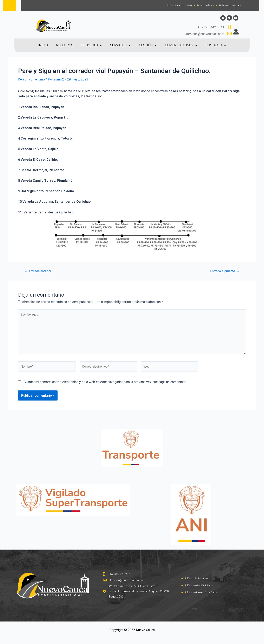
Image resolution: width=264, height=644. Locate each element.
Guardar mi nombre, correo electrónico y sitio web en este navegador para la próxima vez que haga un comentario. (105, 385)
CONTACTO (216, 46)
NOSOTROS (65, 46)
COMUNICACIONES (181, 46)
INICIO (43, 46)
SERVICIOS (120, 46)
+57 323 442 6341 (211, 28)
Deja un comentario (32, 80)
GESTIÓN (148, 46)
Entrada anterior (40, 271)
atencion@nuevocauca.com (205, 34)
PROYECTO (92, 46)
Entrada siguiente (223, 271)
